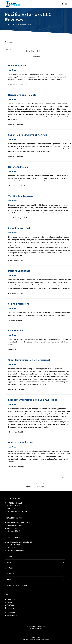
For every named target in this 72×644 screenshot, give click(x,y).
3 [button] (37, 484)
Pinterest (11, 609)
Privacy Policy (36, 637)
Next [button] (64, 478)
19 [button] (43, 484)
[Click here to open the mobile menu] (66, 4)
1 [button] (28, 484)
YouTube (11, 605)
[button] (62, 4)
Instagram (11, 613)
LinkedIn (11, 602)
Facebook (11, 599)
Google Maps (12, 615)
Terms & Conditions (29, 640)
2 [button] (33, 484)
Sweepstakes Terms (43, 640)
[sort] (47, 51)
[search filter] (36, 42)
